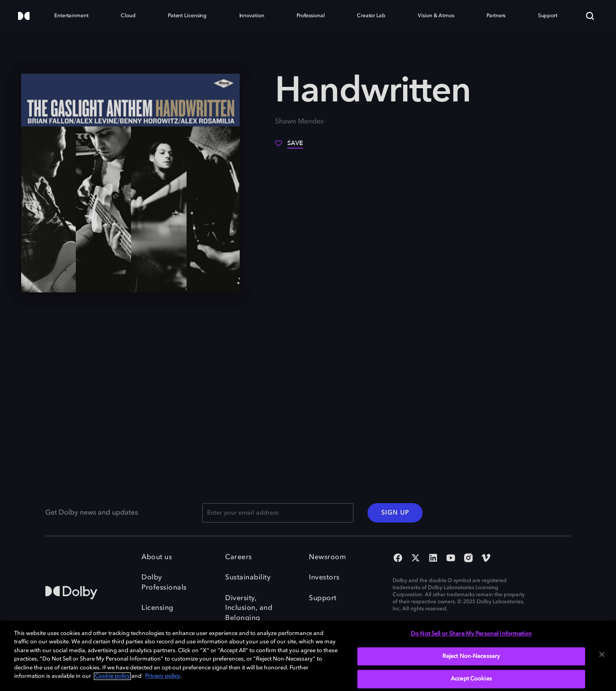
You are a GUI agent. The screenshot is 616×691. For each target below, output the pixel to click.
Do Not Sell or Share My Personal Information (471, 634)
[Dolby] (24, 17)
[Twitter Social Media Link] (416, 559)
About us (157, 557)
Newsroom (327, 557)
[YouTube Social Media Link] (451, 559)
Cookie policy (112, 676)
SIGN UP (395, 513)
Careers (239, 557)
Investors (324, 578)
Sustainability (248, 578)
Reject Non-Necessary (471, 656)
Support (323, 598)
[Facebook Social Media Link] (398, 559)
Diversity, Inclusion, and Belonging (249, 608)
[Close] (602, 654)
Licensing (158, 608)
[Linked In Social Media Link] (433, 559)
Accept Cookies (471, 679)
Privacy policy (163, 676)
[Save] (289, 146)
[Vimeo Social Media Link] (486, 559)
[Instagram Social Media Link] (468, 559)
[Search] (590, 16)
